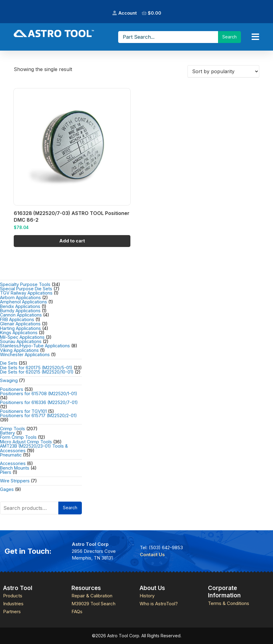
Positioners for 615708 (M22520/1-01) (39, 394)
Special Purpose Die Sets (26, 289)
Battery (7, 433)
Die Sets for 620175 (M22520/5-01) (36, 368)
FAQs (77, 612)
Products (13, 596)
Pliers (6, 472)
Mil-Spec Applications (22, 337)
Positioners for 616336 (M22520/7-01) (39, 402)
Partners (12, 612)
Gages (7, 489)
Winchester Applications (25, 354)
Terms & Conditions (229, 603)
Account (128, 13)
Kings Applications (19, 333)
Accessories (13, 463)
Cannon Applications (21, 315)
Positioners (12, 389)
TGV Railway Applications (26, 293)
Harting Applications (20, 328)
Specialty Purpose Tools (25, 284)
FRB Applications (17, 319)
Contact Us (152, 555)
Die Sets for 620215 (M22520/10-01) (37, 372)
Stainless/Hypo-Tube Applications (35, 346)
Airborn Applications (20, 297)
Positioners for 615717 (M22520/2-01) (38, 415)
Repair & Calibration (92, 596)
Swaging (9, 380)
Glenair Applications (20, 324)
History (147, 596)
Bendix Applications (20, 306)
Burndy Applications (20, 311)
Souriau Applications (21, 341)
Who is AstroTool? (159, 604)
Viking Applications (19, 350)
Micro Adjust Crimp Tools (26, 442)
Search (70, 508)
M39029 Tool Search (93, 604)
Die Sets (9, 363)
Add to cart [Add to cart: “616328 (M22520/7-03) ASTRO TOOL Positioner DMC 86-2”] (72, 241)
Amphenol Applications (24, 302)
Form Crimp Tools (18, 437)
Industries (13, 604)
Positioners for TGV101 (23, 411)
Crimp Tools (13, 429)
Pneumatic (11, 455)
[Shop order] (223, 71)
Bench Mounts (15, 468)
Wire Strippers (15, 481)
